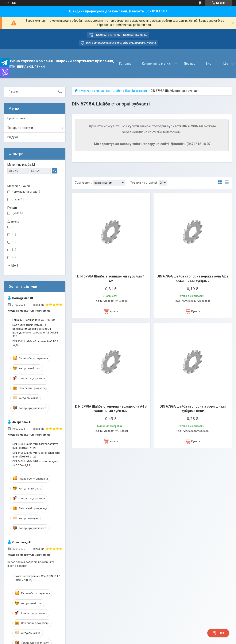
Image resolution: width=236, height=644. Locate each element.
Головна (125, 64)
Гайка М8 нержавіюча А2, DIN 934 (34, 320)
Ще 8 (15, 265)
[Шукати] (60, 92)
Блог (209, 64)
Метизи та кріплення (95, 91)
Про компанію (17, 118)
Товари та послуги (20, 128)
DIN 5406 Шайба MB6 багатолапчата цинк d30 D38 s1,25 (35, 446)
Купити (114, 311)
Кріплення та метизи (157, 64)
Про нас (190, 64)
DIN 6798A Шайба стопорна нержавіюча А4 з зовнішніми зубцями (111, 409)
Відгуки (13, 137)
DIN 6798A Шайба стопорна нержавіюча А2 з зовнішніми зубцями (193, 279)
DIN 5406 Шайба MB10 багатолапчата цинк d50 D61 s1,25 (36, 455)
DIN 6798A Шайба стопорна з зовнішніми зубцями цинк (193, 409)
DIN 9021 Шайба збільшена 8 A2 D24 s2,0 (35, 343)
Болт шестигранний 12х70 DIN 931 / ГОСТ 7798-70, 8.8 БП (37, 578)
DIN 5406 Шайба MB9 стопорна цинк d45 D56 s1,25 (35, 463)
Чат (218, 633)
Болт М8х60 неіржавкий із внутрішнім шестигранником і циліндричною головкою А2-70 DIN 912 (35, 331)
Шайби (118, 91)
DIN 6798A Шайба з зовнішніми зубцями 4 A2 (111, 279)
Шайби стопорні (136, 91)
